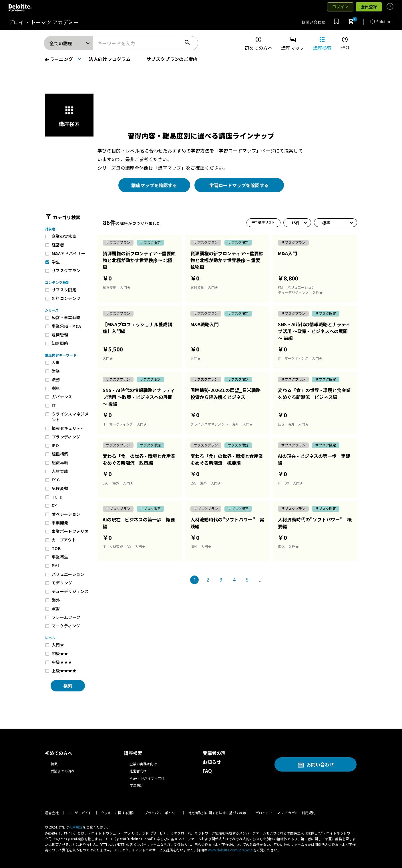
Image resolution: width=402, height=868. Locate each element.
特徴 (54, 764)
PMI (55, 566)
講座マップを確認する (154, 185)
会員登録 (369, 7)
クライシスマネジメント (70, 417)
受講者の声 (214, 753)
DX (54, 505)
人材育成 (60, 471)
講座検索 (322, 44)
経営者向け (138, 771)
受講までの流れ (63, 771)
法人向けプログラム (110, 59)
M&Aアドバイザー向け (147, 778)
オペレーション (66, 514)
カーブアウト (64, 540)
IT (54, 405)
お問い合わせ (313, 22)
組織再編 (60, 462)
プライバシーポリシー (162, 813)
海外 (56, 600)
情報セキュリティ (68, 428)
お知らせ (212, 762)
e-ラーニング (59, 59)
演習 (56, 608)
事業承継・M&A (66, 326)
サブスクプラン (66, 270)
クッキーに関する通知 (118, 813)
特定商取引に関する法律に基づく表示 (217, 813)
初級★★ (60, 653)
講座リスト (258, 223)
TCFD (57, 497)
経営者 (58, 245)
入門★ (58, 645)
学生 (56, 262)
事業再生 (60, 557)
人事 (56, 362)
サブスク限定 (64, 290)
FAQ (345, 43)
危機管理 (60, 335)
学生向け (136, 785)
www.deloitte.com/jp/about (230, 850)
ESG (56, 480)
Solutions (382, 22)
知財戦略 (60, 343)
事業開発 (60, 523)
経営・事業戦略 (66, 317)
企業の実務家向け (143, 764)
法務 (56, 379)
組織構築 (60, 454)
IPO (55, 445)
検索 (68, 686)
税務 (56, 388)
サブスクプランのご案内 (172, 59)
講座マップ (293, 44)
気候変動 (60, 488)
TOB (56, 548)
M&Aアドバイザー (68, 253)
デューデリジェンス (70, 591)
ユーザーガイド (80, 813)
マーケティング (66, 626)
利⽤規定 (76, 827)
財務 (56, 371)
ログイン (340, 7)
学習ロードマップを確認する (239, 185)
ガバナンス (62, 397)
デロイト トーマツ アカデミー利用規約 (285, 813)
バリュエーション (68, 574)
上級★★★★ (64, 671)
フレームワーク (66, 617)
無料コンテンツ (66, 298)
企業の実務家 (64, 236)
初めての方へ (258, 44)
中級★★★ (62, 662)
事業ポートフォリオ (70, 531)
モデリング (62, 583)
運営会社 (52, 813)
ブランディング (66, 437)
